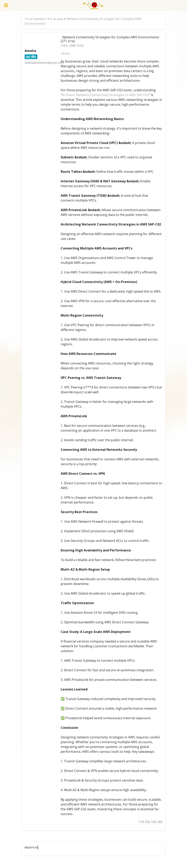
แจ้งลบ (65, 53)
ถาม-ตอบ (57, 19)
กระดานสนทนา (36, 19)
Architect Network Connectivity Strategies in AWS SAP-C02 (105, 95)
